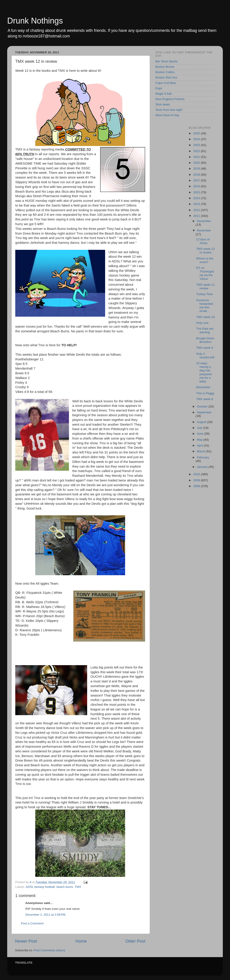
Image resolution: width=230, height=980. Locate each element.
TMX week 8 (205, 399)
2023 (197, 145)
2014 (197, 198)
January (203, 467)
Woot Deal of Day (167, 115)
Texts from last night (169, 110)
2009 (197, 480)
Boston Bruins (165, 67)
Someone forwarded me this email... (205, 306)
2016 (197, 186)
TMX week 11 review (205, 286)
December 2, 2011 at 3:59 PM (45, 915)
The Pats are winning (205, 330)
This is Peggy (205, 393)
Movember (203, 387)
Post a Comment (32, 923)
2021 (197, 157)
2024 (197, 139)
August (202, 422)
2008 (197, 486)
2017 (197, 180)
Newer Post (26, 941)
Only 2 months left (205, 356)
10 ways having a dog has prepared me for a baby (204, 372)
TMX (78, 887)
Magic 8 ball (164, 94)
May (200, 440)
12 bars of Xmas (203, 241)
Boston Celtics (165, 72)
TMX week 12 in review (205, 251)
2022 (197, 151)
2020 (197, 163)
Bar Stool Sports (166, 61)
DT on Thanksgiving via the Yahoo (205, 273)
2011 (197, 216)
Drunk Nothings (35, 21)
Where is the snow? (205, 260)
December (204, 221)
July (200, 428)
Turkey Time (204, 294)
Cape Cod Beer (166, 83)
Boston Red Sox (166, 77)
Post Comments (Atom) (49, 950)
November (204, 230)
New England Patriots (170, 99)
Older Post (135, 941)
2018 (197, 175)
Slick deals (163, 104)
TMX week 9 (205, 348)
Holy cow (202, 323)
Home (81, 941)
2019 (197, 169)
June (201, 434)
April (200, 445)
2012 (197, 210)
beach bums (65, 887)
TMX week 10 (205, 317)
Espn (159, 88)
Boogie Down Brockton (205, 340)
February (203, 457)
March (202, 451)
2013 (197, 204)
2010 (197, 474)
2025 (197, 133)
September (204, 412)
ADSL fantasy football (40, 887)
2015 (197, 192)
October (203, 406)
